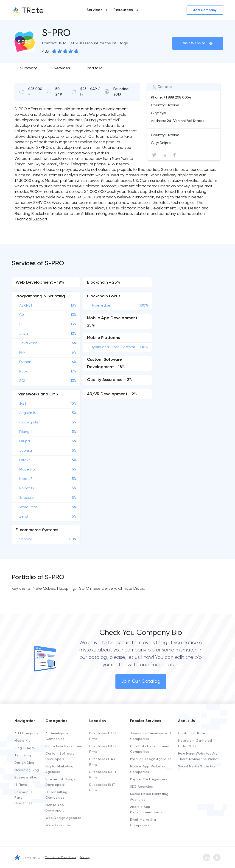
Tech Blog (23, 755)
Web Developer (58, 825)
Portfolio (95, 68)
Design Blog (24, 763)
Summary (29, 68)
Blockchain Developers (64, 746)
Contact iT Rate (192, 733)
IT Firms (21, 785)
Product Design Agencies (151, 759)
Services (62, 68)
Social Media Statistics (197, 767)
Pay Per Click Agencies (149, 779)
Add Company (26, 733)
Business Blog (26, 778)
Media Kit (22, 741)
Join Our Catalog (141, 682)
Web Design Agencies (64, 818)
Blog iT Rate (25, 748)
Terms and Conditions (61, 857)
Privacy (85, 857)
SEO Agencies (142, 787)
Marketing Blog (27, 770)
